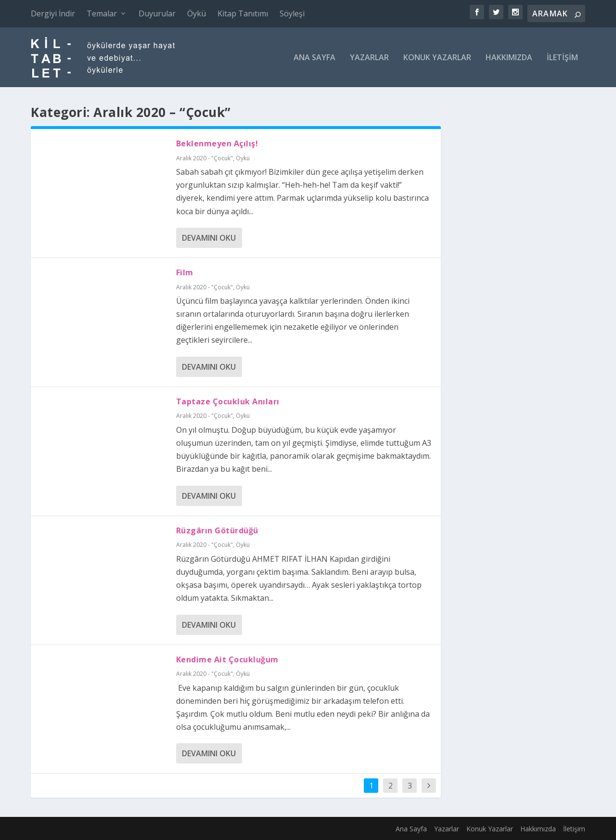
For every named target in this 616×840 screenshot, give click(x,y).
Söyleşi (292, 13)
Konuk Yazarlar (437, 58)
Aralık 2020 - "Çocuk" (205, 158)
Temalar (102, 13)
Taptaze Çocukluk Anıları (228, 401)
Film (185, 272)
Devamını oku (209, 238)
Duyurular (157, 13)
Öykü (197, 13)
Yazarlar (369, 58)
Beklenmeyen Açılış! (217, 143)
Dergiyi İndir (53, 13)
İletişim (562, 58)
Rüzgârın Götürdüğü (217, 530)
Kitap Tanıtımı (243, 13)
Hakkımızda (509, 58)
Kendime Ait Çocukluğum (227, 659)
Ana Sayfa (314, 58)
